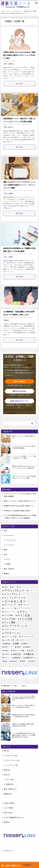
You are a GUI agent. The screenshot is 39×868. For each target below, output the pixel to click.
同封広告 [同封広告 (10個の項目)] (17, 654)
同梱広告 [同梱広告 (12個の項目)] (30, 654)
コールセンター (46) (11, 756)
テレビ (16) (10, 779)
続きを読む (25, 84)
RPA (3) (6, 751)
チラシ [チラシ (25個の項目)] (24, 612)
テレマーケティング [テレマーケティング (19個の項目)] (16, 626)
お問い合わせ (8, 813)
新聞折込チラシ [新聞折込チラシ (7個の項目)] (31, 658)
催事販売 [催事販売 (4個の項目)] (28, 647)
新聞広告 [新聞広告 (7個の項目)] (18, 658)
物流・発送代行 (8, 127)
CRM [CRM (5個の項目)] (6, 587)
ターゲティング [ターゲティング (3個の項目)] (8, 608)
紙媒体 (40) (10, 784)
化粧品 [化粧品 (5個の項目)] (6, 651)
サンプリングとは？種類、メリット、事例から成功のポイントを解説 (24, 457)
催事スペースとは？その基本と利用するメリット (24, 437)
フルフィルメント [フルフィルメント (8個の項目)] (11, 629)
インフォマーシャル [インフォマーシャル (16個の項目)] (15, 598)
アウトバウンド (11, 540)
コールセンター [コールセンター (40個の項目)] (15, 601)
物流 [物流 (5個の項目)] (6, 661)
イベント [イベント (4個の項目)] (32, 591)
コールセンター (9, 535)
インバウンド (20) (12, 765)
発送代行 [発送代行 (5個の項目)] (14, 661)
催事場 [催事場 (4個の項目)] (19, 647)
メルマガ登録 (8, 808)
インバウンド (10, 545)
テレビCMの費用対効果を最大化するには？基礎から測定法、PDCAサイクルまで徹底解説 (24, 735)
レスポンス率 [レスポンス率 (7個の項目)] (9, 640)
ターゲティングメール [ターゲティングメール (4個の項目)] (23, 608)
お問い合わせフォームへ (19, 401)
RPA (5, 531)
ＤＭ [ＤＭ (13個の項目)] (32, 661)
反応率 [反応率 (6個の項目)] (31, 651)
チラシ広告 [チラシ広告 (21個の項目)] (24, 615)
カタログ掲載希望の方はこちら (14, 817)
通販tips (11, 64)
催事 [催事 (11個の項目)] (17, 644)
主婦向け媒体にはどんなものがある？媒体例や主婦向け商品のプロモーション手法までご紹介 (19, 55)
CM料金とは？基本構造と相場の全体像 (17, 511)
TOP (10, 686)
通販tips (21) (8, 794)
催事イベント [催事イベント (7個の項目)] (28, 644)
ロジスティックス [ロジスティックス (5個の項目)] (24, 640)
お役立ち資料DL (19, 381)
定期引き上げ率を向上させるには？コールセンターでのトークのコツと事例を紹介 (24, 467)
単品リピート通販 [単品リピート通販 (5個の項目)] (19, 651)
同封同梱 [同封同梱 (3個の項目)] (6, 654)
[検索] (19, 423)
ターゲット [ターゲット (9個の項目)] (25, 605)
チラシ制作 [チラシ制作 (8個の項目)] (9, 615)
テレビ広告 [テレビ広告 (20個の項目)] (26, 619)
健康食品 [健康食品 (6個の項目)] (7, 644)
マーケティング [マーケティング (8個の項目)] (27, 636)
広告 (5, 64)
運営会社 (7, 822)
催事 (5, 550)
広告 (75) (7, 775)
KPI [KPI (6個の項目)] (13, 587)
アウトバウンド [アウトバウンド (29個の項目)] (14, 591)
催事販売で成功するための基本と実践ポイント (19, 506)
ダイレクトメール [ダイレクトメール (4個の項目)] (10, 612)
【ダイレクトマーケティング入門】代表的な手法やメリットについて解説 (24, 477)
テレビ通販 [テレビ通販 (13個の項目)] (10, 622)
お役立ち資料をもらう (20, 866)
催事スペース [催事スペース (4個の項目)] (8, 647)
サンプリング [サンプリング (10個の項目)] (10, 605)
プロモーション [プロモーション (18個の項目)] (13, 633)
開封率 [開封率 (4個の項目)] (24, 661)
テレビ (8, 559)
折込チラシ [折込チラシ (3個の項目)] (7, 658)
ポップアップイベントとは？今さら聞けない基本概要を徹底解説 (24, 447)
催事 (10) (7, 770)
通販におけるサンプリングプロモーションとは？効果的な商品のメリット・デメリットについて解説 (19, 185)
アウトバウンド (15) (13, 760)
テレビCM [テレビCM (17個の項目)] (10, 619)
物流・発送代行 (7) (10, 789)
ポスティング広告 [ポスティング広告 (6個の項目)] (10, 637)
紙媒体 (11, 193)
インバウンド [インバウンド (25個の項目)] (13, 594)
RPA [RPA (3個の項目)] (20, 587)
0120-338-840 (20, 391)
